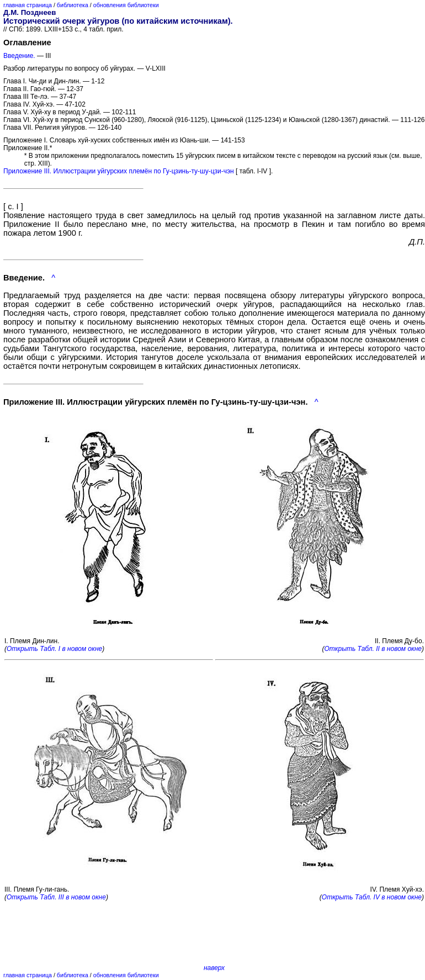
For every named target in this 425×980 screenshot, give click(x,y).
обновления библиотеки (126, 5)
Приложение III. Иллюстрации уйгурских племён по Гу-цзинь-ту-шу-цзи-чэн (119, 171)
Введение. (19, 56)
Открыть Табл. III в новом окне (56, 897)
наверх (214, 968)
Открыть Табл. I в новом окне (54, 649)
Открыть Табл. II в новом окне (373, 649)
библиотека (73, 5)
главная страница (28, 5)
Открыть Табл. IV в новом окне (372, 897)
